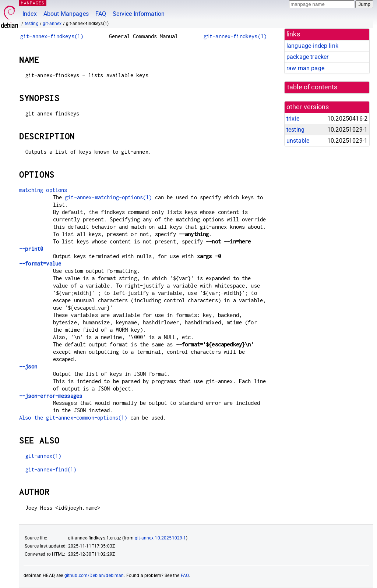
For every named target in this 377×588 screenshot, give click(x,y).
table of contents (312, 87)
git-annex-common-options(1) (87, 418)
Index (30, 14)
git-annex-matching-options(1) (108, 197)
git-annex (52, 24)
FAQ (101, 14)
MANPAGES (33, 3)
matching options (43, 190)
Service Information (139, 14)
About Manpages (66, 14)
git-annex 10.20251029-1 (160, 538)
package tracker (307, 57)
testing (32, 24)
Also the (33, 418)
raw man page (305, 68)
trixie (293, 119)
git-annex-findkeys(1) (52, 36)
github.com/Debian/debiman (94, 575)
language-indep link (312, 46)
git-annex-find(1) (51, 469)
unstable (298, 141)
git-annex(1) (43, 456)
